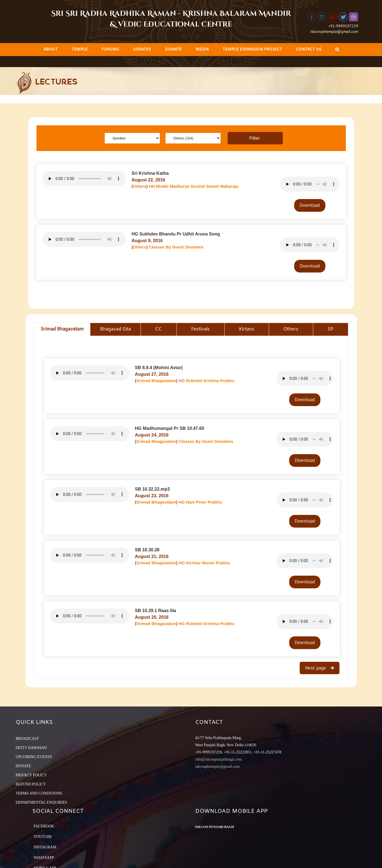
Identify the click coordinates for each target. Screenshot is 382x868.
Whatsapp (44, 858)
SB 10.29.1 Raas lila (155, 611)
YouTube (43, 837)
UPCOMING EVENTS (34, 757)
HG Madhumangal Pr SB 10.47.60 (169, 428)
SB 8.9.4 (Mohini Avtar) (159, 368)
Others (139, 186)
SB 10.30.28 (147, 550)
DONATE (23, 766)
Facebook (44, 826)
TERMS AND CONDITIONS (39, 793)
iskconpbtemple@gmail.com (334, 31)
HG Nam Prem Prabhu (200, 502)
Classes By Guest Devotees (176, 247)
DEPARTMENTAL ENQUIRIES (41, 802)
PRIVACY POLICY (31, 775)
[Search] (337, 50)
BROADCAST (27, 739)
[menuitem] (51, 50)
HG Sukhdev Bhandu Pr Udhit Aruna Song (176, 234)
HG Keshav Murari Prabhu (204, 563)
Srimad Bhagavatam (156, 381)
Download (310, 205)
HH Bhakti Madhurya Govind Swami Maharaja (193, 186)
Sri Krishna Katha (150, 173)
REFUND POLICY (31, 784)
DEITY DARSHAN (31, 748)
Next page (316, 668)
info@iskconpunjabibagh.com (219, 759)
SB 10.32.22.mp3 (152, 489)
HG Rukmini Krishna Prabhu (207, 381)
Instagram (45, 847)
